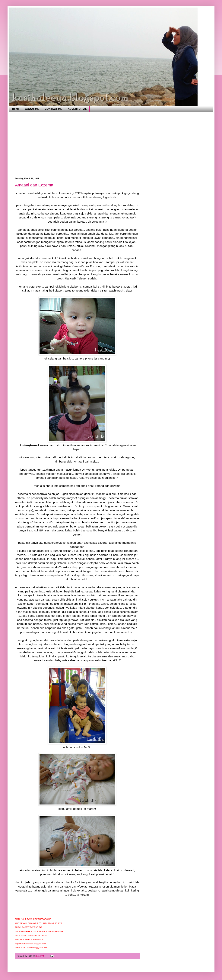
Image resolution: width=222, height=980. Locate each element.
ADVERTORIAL (77, 109)
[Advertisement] (56, 144)
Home (16, 109)
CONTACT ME (53, 109)
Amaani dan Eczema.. (35, 185)
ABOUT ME (32, 109)
